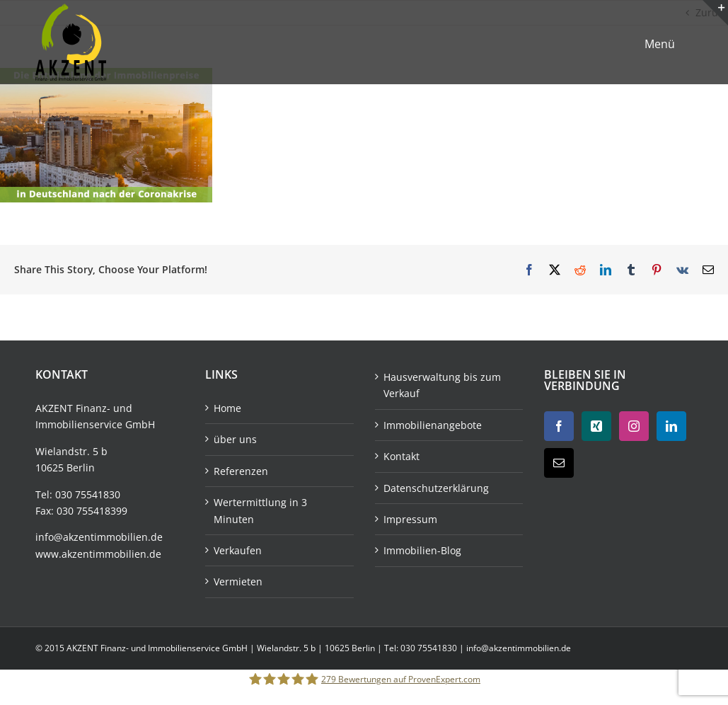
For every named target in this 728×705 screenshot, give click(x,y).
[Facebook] (559, 426)
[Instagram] (634, 426)
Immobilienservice (79, 424)
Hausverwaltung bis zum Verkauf (442, 385)
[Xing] (596, 426)
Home (227, 408)
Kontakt (401, 456)
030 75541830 (88, 494)
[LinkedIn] (671, 426)
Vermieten (238, 581)
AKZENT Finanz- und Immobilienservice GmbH (158, 648)
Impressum (410, 519)
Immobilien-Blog (422, 550)
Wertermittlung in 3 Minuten (260, 510)
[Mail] (559, 463)
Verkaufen (238, 550)
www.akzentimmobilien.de (98, 554)
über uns (235, 439)
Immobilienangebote (433, 425)
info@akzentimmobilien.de (99, 537)
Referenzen (241, 471)
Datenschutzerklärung (436, 488)
